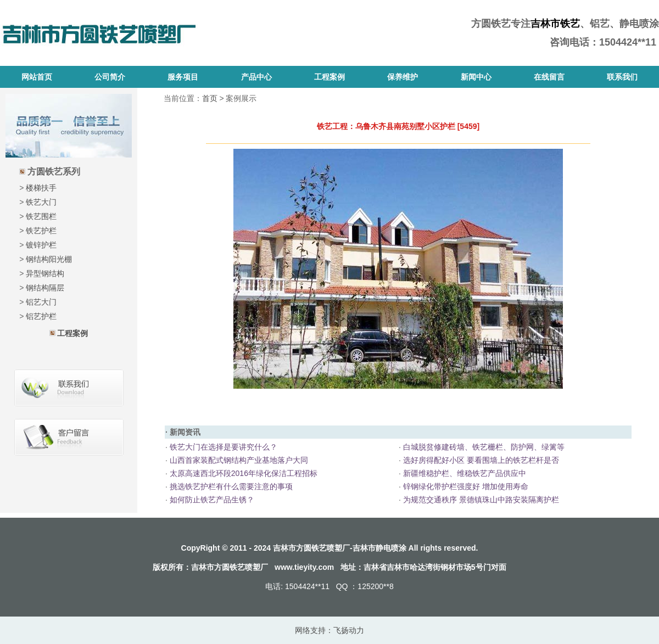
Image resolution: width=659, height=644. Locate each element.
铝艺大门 (41, 302)
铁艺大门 (41, 202)
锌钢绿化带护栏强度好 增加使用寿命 (465, 486)
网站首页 (37, 77)
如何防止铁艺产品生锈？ (211, 500)
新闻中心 (476, 77)
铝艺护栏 (41, 316)
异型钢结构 (45, 273)
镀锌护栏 (41, 245)
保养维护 (403, 77)
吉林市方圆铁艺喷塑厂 (230, 567)
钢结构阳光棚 (49, 259)
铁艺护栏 (41, 231)
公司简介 (110, 77)
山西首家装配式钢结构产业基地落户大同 (238, 460)
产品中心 (256, 77)
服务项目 (183, 77)
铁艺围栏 (41, 216)
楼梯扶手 (41, 188)
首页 (210, 98)
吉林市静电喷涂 (379, 548)
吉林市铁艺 (555, 24)
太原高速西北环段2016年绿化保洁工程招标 (242, 473)
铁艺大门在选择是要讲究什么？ (222, 447)
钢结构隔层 (45, 288)
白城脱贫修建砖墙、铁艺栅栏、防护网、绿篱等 (483, 447)
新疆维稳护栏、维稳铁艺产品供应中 (463, 473)
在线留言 (549, 77)
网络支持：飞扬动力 (329, 630)
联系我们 (622, 77)
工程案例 (329, 77)
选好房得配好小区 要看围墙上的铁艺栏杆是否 (480, 460)
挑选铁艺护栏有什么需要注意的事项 (230, 486)
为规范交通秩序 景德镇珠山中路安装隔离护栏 (480, 500)
